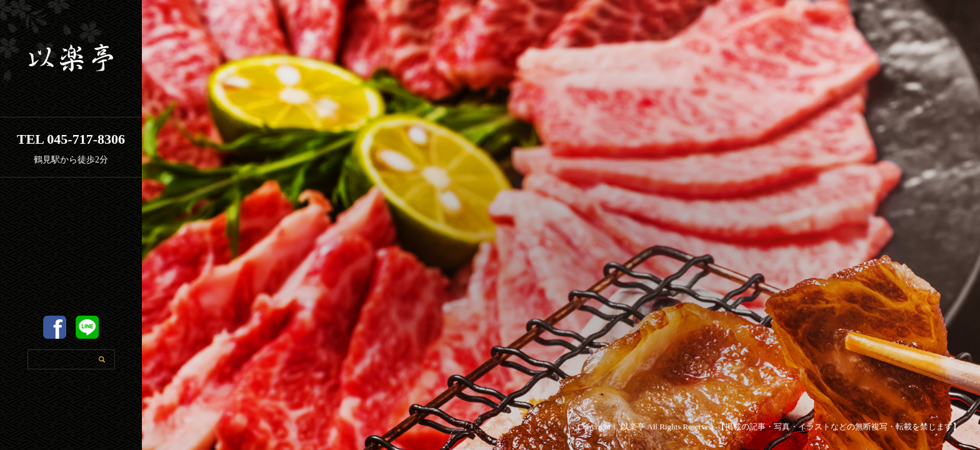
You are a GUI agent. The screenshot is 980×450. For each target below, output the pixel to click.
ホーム (71, 218)
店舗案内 (71, 248)
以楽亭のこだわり (71, 279)
